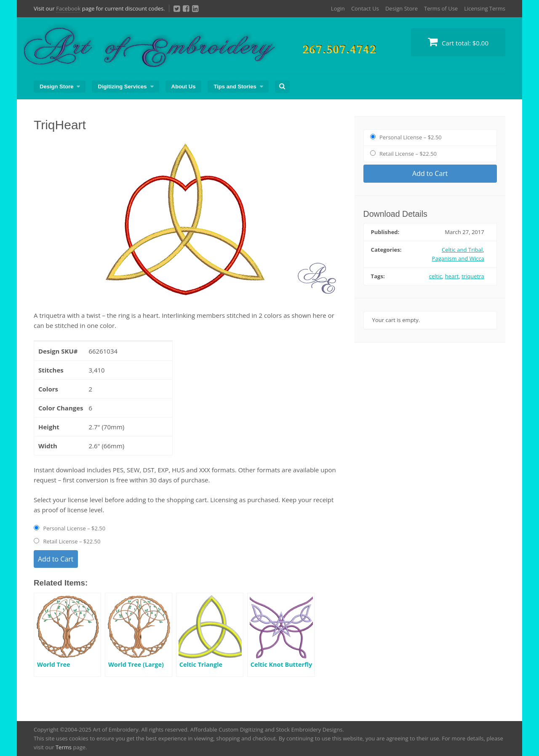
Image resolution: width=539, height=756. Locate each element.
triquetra (473, 276)
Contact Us (365, 8)
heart (452, 276)
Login (338, 8)
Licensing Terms (485, 8)
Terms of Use (441, 8)
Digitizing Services (122, 87)
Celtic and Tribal (462, 250)
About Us (184, 87)
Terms (64, 747)
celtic (436, 276)
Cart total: (458, 42)
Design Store (402, 8)
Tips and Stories (235, 87)
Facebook (68, 8)
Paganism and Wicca (458, 258)
